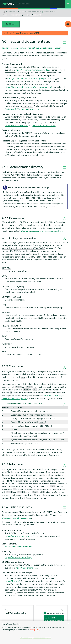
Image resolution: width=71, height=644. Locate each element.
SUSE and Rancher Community (19, 547)
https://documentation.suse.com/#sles (33, 70)
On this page (11, 24)
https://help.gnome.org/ (27, 568)
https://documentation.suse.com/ (16, 518)
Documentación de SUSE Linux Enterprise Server (23, 12)
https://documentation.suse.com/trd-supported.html (29, 87)
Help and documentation (35, 15)
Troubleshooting (17, 15)
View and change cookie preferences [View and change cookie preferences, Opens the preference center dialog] (35, 638)
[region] (35, 632)
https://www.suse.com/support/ (19, 536)
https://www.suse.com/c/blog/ (19, 557)
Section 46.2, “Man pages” (17, 125)
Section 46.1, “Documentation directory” (23, 109)
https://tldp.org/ (12, 581)
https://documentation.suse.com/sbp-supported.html (31, 78)
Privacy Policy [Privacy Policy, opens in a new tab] (35, 630)
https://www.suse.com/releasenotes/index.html (42, 231)
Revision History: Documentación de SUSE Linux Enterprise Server (31, 48)
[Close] (69, 624)
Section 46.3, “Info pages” (44, 125)
